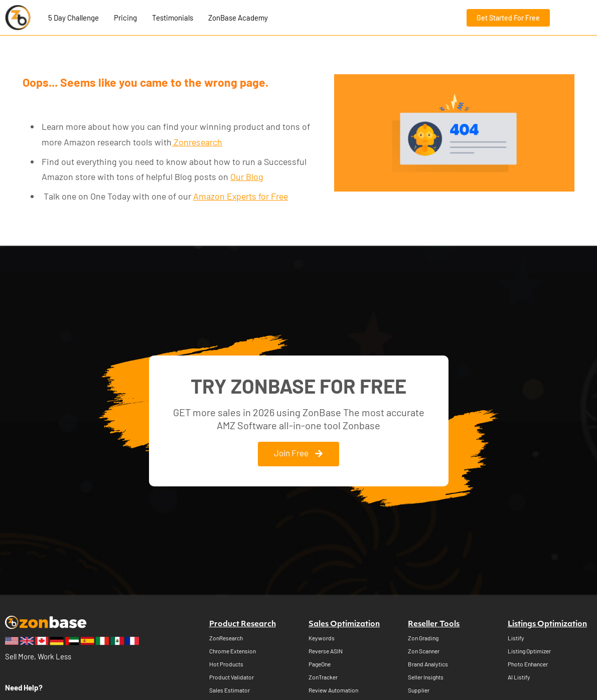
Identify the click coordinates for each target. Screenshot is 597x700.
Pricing (125, 18)
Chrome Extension (233, 651)
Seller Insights (426, 677)
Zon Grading (423, 638)
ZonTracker (323, 677)
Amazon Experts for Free (241, 196)
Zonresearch (197, 142)
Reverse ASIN (326, 651)
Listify (516, 638)
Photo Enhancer (528, 664)
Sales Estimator (230, 690)
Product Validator (232, 677)
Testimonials (173, 18)
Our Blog (247, 177)
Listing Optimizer (529, 651)
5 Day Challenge (73, 18)
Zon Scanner (424, 651)
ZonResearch (226, 638)
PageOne (320, 664)
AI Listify (519, 677)
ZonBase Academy (238, 18)
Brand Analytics (428, 664)
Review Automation (333, 690)
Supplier (419, 690)
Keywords (322, 638)
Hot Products (226, 664)
